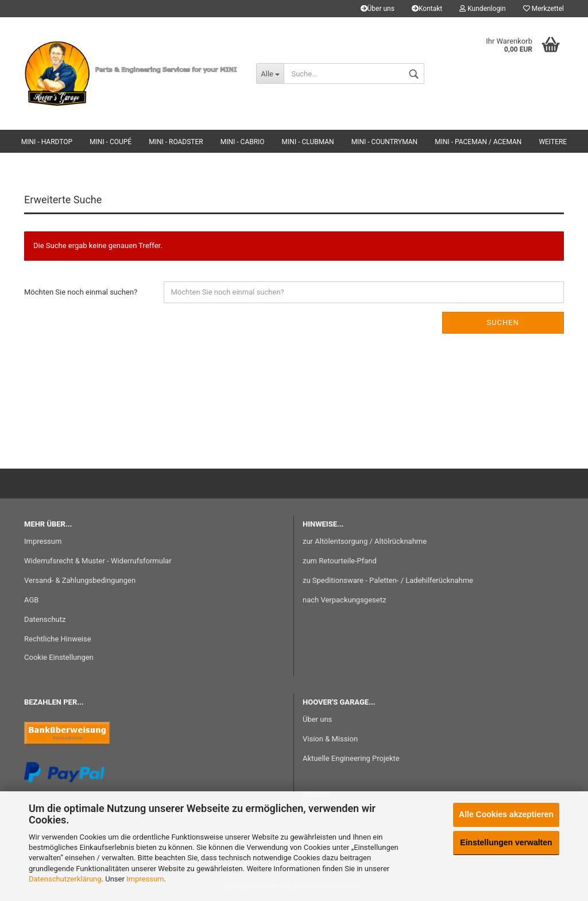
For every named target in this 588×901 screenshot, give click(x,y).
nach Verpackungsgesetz (344, 600)
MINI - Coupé (111, 142)
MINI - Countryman (385, 142)
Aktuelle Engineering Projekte (351, 758)
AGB (31, 600)
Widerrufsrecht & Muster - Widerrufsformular (98, 561)
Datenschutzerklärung (65, 879)
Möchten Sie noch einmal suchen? (81, 292)
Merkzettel (543, 9)
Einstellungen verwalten (506, 842)
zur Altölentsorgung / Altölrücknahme (365, 541)
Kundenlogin (482, 9)
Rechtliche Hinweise (58, 639)
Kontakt (427, 9)
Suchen (503, 322)
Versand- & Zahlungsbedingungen (80, 580)
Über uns (378, 9)
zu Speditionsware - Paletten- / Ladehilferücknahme (388, 580)
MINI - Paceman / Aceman (478, 142)
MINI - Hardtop (47, 142)
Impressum (145, 879)
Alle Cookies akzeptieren (506, 814)
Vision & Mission (330, 739)
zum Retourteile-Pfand (340, 561)
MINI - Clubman (308, 142)
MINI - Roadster (176, 142)
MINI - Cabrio (243, 142)
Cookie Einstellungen (59, 657)
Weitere (553, 142)
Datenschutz (45, 619)
